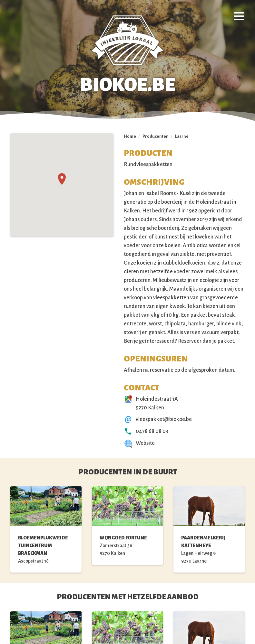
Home (130, 136)
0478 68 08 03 (152, 431)
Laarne (182, 136)
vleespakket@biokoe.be (164, 419)
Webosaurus (171, 630)
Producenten (156, 136)
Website (145, 443)
